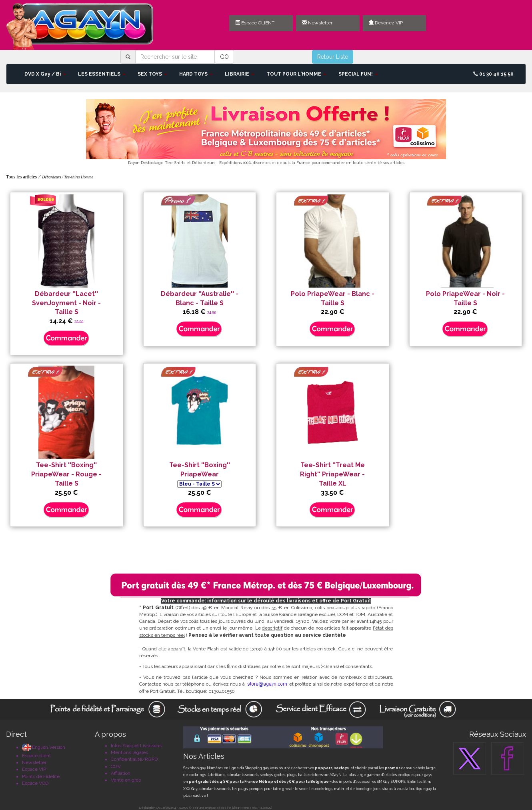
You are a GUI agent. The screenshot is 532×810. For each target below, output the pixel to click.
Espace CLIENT (255, 23)
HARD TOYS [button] (196, 74)
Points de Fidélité (41, 776)
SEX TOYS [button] (152, 74)
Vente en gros (126, 780)
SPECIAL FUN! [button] (358, 74)
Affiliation (121, 773)
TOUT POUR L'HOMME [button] (296, 74)
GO (224, 57)
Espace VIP (34, 769)
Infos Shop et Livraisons (136, 746)
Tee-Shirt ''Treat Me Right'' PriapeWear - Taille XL (332, 474)
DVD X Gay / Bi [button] (45, 74)
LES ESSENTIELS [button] (102, 74)
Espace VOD (35, 783)
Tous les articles (21, 177)
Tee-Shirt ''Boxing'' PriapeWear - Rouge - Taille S (66, 474)
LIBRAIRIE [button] (240, 74)
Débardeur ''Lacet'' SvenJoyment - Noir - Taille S (66, 303)
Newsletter (317, 23)
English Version (44, 747)
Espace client (36, 756)
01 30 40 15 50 (493, 74)
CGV (116, 766)
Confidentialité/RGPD (134, 759)
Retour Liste (333, 57)
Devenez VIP (386, 23)
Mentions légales (129, 752)
